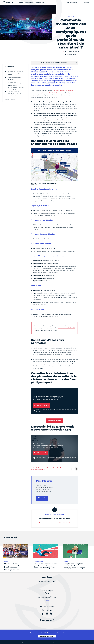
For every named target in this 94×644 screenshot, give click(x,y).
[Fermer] (76, 63)
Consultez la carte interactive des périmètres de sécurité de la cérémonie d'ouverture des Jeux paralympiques (16, 85)
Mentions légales (20, 642)
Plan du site (75, 642)
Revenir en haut (11, 99)
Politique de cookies (65, 642)
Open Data (55, 642)
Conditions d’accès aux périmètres (14, 78)
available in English (61, 63)
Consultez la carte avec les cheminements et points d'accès (15, 73)
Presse (49, 642)
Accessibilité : (36, 642)
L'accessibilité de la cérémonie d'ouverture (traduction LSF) (14, 93)
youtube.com (54, 444)
